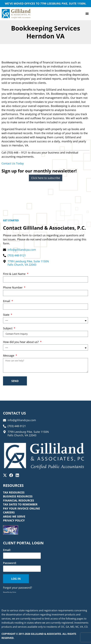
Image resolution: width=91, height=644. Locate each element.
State (7, 315)
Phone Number (13, 288)
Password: (10, 563)
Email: (7, 550)
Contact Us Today (13, 163)
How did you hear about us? (21, 342)
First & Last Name (15, 274)
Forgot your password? (18, 588)
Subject (8, 329)
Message (9, 356)
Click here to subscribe (46, 178)
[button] (87, 14)
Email (7, 301)
